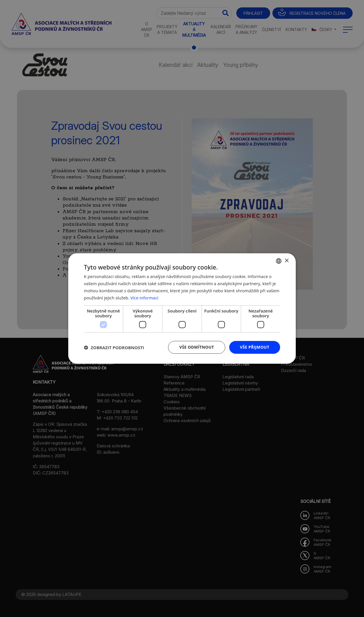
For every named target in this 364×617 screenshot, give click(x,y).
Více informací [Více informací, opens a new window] (145, 298)
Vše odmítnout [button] (197, 347)
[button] (114, 347)
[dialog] (182, 308)
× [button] (287, 261)
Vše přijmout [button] (255, 347)
